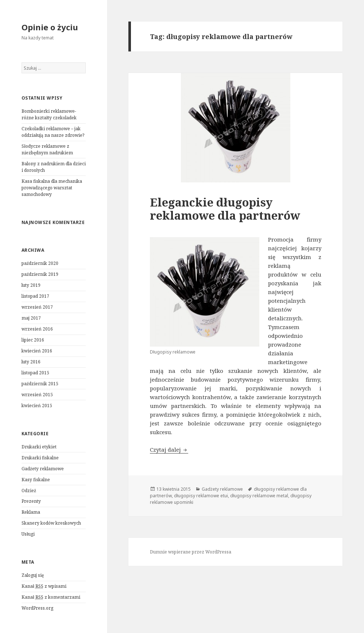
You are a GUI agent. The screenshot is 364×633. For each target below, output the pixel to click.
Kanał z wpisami (44, 586)
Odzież (29, 491)
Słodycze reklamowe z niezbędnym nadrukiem (47, 149)
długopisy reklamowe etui (201, 496)
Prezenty (31, 501)
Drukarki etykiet (39, 447)
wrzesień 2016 (37, 329)
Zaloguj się (33, 575)
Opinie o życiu (50, 27)
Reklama (31, 512)
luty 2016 (31, 362)
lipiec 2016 (33, 340)
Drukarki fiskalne (40, 458)
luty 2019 (31, 285)
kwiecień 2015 (37, 406)
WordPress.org (37, 608)
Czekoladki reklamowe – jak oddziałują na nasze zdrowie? (53, 132)
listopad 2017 (35, 296)
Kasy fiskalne (36, 480)
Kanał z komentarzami (51, 597)
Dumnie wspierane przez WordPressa (191, 552)
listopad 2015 (35, 373)
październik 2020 (40, 263)
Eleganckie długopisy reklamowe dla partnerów (225, 209)
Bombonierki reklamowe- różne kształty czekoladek (49, 114)
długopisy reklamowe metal (259, 496)
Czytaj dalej (169, 449)
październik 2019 (40, 274)
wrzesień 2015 (37, 395)
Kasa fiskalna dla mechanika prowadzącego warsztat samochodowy (52, 188)
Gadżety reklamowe (43, 469)
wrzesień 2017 (37, 307)
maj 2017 (31, 318)
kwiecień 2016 (37, 351)
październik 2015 (40, 384)
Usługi (28, 534)
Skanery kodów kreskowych (51, 523)
